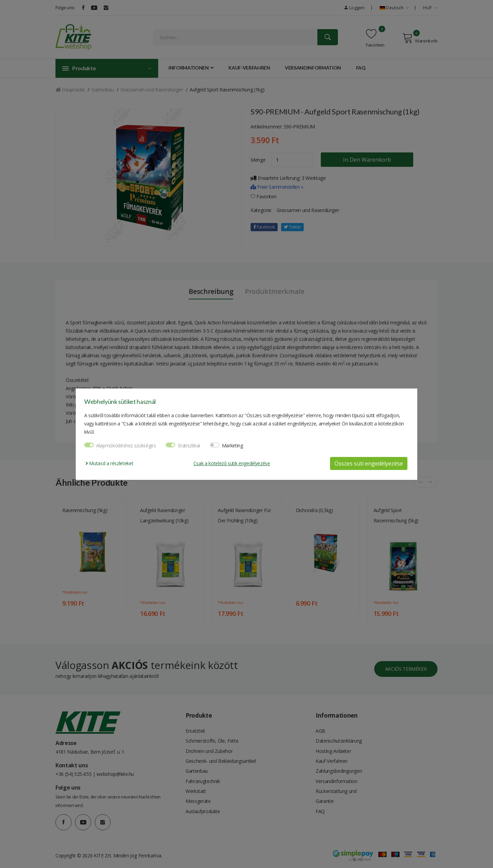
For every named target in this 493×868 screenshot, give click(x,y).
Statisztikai (189, 445)
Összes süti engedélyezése (369, 463)
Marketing (232, 445)
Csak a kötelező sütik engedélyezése (232, 463)
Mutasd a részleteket (109, 463)
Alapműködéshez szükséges (126, 445)
